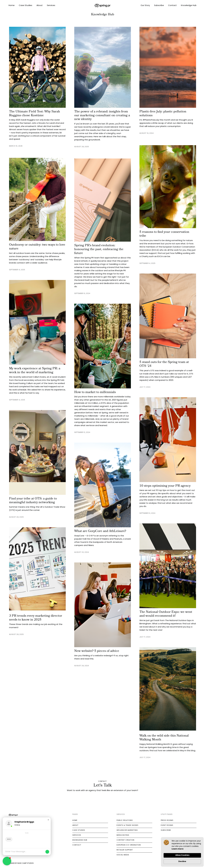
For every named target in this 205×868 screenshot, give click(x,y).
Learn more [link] (178, 849)
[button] (48, 820)
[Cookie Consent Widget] (182, 852)
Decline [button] (182, 862)
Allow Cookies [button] (182, 855)
